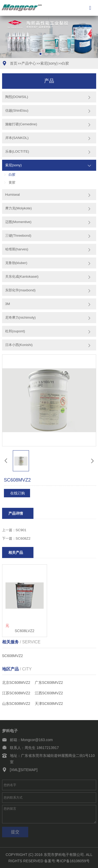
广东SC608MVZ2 (49, 683)
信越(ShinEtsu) (17, 110)
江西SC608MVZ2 (49, 693)
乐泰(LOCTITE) (17, 151)
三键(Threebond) (18, 236)
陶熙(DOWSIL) (17, 97)
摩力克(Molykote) (19, 208)
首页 (14, 63)
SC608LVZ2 (24, 631)
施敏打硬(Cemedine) (21, 124)
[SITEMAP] (28, 770)
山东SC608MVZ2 (16, 704)
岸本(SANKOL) (17, 138)
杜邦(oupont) (15, 331)
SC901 (21, 530)
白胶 (65, 63)
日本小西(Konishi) (19, 345)
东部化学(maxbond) (20, 290)
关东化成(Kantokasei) (22, 277)
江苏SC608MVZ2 (16, 693)
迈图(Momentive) (18, 222)
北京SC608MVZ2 (16, 683)
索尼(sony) (49, 63)
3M (8, 304)
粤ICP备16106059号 (73, 861)
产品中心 (29, 63)
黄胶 (12, 182)
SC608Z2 (23, 538)
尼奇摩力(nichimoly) (21, 317)
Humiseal (13, 195)
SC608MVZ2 (13, 656)
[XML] (15, 770)
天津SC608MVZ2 (49, 704)
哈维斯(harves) (17, 249)
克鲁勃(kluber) (16, 263)
